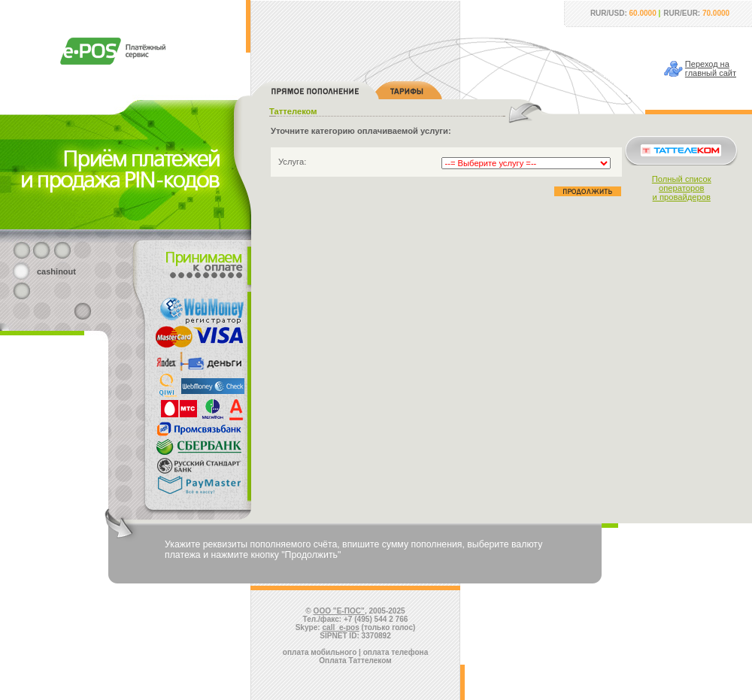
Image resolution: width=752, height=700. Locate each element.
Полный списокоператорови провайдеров (682, 188)
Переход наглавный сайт (711, 68)
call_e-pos (341, 627)
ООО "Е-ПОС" (339, 611)
